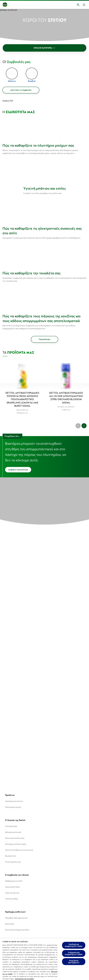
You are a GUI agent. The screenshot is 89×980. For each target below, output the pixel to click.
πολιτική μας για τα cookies (24, 979)
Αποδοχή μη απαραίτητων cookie (74, 945)
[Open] (78, 5)
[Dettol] (7, 5)
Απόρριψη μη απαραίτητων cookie (74, 953)
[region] (44, 959)
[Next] (84, 426)
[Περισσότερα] (44, 339)
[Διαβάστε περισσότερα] (18, 470)
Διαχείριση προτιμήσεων (74, 962)
